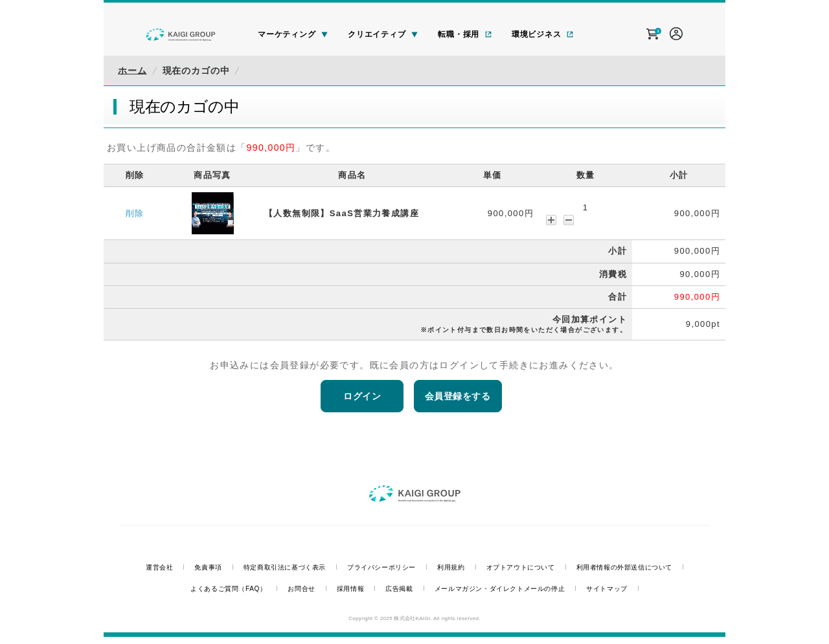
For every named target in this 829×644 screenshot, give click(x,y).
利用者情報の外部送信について (624, 567)
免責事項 (208, 567)
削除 (135, 213)
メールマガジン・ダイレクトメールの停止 (500, 589)
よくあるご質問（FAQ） (228, 589)
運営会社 (159, 567)
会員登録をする (458, 396)
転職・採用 (465, 34)
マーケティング (293, 34)
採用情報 (350, 589)
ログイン (362, 396)
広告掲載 (399, 589)
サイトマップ (607, 589)
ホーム (132, 71)
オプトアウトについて (521, 567)
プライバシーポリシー (381, 567)
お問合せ (301, 589)
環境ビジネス (543, 34)
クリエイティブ (383, 34)
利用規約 (451, 567)
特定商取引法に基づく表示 (285, 567)
